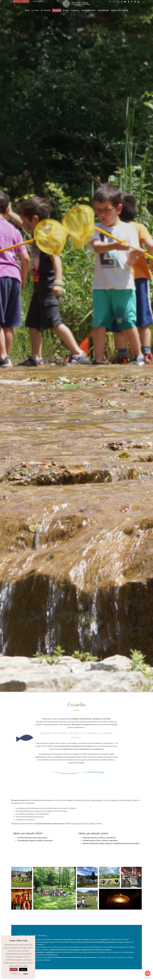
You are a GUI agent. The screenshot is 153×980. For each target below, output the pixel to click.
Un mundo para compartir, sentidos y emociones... (35, 840)
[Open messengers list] (148, 973)
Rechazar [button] (23, 969)
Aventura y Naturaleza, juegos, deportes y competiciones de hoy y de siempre (111, 843)
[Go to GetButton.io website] (148, 978)
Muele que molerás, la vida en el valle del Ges (99, 838)
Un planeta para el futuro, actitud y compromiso (100, 840)
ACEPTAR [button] (14, 969)
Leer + (26, 974)
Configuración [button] (15, 974)
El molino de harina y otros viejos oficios (32, 838)
